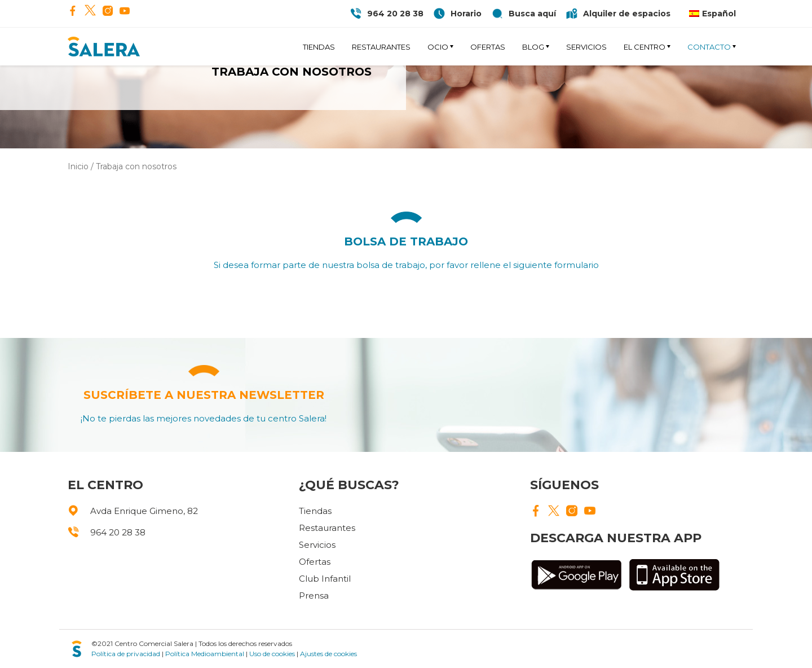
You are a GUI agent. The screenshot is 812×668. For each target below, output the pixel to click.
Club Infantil (325, 579)
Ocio (438, 47)
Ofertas (488, 47)
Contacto (709, 47)
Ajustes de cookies (328, 654)
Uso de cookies (272, 654)
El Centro (645, 47)
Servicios (586, 47)
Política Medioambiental (205, 654)
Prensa (314, 596)
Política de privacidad (126, 654)
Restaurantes (381, 47)
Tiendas (319, 47)
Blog (533, 47)
